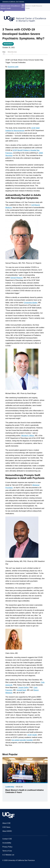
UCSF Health (32, 735)
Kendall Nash (21, 690)
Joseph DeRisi (23, 688)
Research (8, 44)
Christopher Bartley (30, 303)
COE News (6, 827)
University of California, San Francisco (13, 2)
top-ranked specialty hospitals (22, 740)
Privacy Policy (7, 847)
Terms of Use (7, 851)
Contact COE (7, 839)
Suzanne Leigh (13, 67)
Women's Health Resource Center (34, 7)
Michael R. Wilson (28, 436)
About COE (6, 823)
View (4, 52)
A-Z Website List (8, 855)
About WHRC (7, 831)
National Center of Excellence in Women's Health (10, 7)
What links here (12, 52)
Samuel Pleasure (16, 278)
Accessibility (7, 843)
